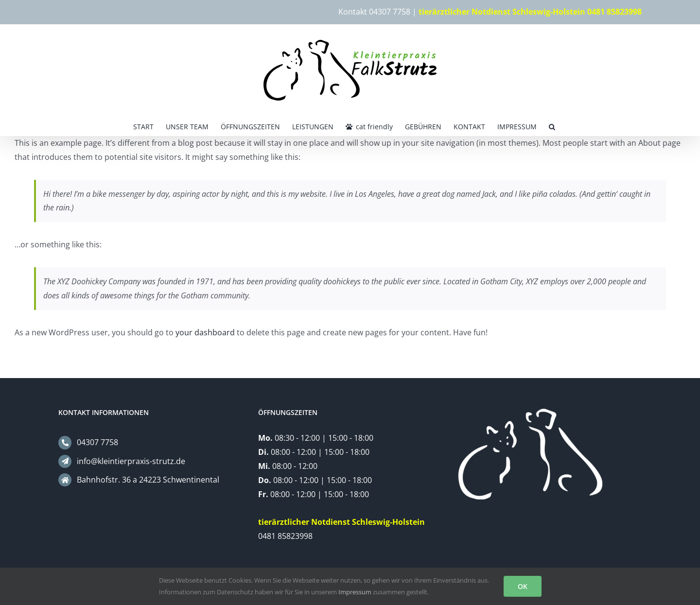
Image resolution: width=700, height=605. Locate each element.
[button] (552, 126)
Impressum (355, 592)
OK (523, 586)
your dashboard (205, 332)
